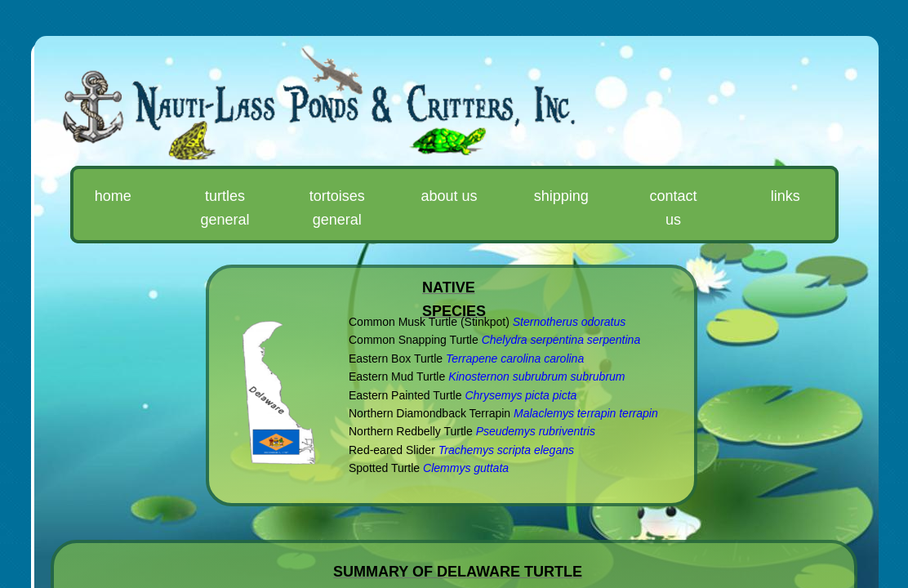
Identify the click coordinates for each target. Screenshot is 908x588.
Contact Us (674, 208)
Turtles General (225, 208)
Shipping (561, 196)
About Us (449, 196)
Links (786, 196)
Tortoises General (337, 208)
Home (113, 196)
